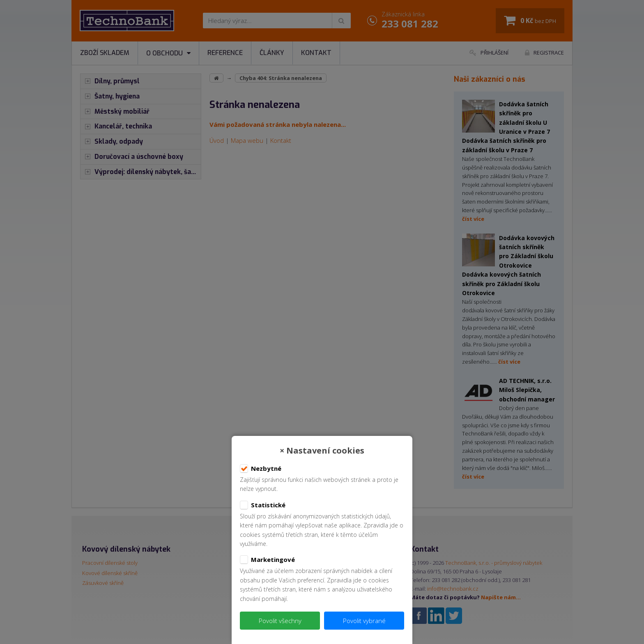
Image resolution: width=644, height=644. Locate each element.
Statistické (263, 505)
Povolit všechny (280, 621)
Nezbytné (261, 469)
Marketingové (267, 560)
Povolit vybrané (364, 621)
